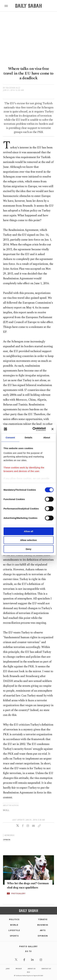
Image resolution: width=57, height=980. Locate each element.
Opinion (43, 936)
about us (32, 969)
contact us (46, 969)
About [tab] (47, 437)
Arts (43, 930)
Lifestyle (14, 930)
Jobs (8, 969)
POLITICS (14, 919)
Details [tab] (29, 437)
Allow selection (28, 540)
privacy (19, 969)
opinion (7, 840)
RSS (28, 972)
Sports (14, 936)
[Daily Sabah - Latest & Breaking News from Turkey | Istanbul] (28, 6)
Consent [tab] (10, 437)
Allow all (28, 531)
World (14, 925)
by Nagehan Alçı (12, 88)
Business (43, 925)
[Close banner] (52, 429)
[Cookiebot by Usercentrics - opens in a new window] (34, 429)
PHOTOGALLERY (18, 893)
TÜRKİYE (43, 919)
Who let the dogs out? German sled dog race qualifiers (28, 885)
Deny (28, 549)
